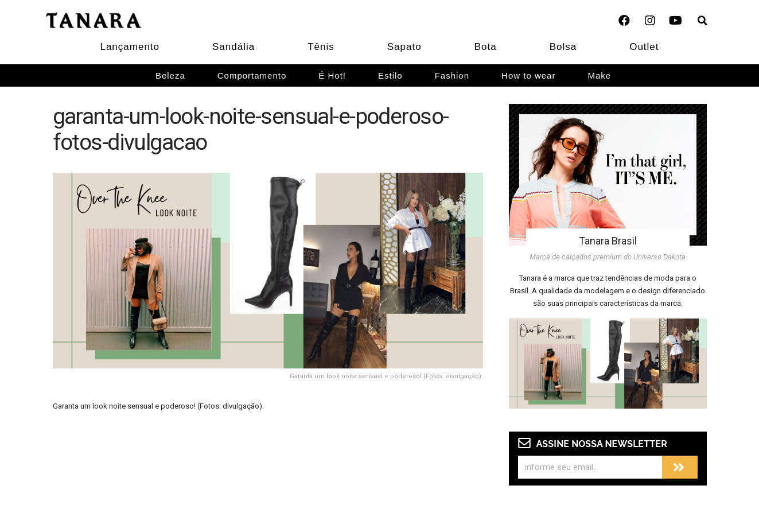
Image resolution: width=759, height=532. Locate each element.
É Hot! (332, 75)
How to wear (528, 75)
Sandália (233, 47)
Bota (486, 47)
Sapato (404, 47)
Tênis (321, 47)
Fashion (452, 75)
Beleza (170, 75)
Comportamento (252, 75)
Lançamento (130, 47)
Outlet (644, 47)
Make (599, 75)
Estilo (390, 75)
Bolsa (563, 47)
